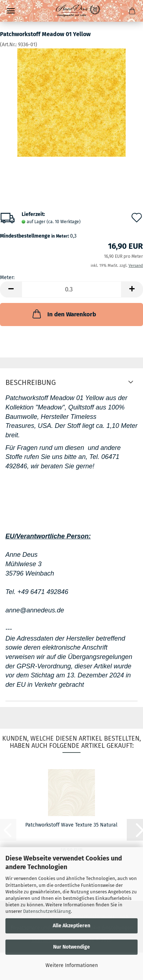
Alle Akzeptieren (71, 926)
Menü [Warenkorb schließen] (11, 11)
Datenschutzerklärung (47, 911)
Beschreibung (31, 382)
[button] (11, 289)
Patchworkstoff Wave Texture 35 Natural (71, 825)
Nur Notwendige (71, 947)
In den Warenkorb (64, 314)
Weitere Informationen (72, 965)
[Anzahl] (71, 289)
